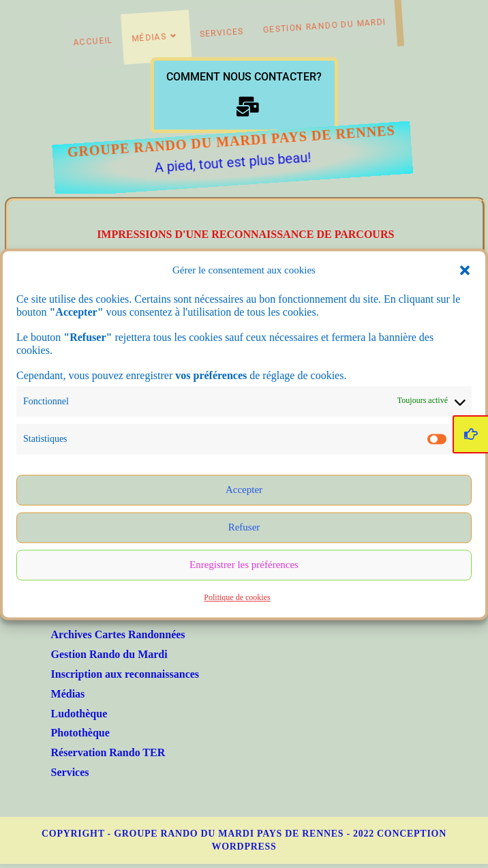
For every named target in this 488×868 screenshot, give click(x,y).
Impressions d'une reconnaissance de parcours (245, 234)
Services (70, 772)
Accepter (244, 492)
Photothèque (80, 733)
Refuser (244, 529)
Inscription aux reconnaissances (125, 674)
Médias (68, 694)
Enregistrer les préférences (244, 567)
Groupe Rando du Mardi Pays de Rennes (205, 141)
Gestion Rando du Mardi (109, 654)
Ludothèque (79, 714)
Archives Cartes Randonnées (118, 634)
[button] (465, 272)
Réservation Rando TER (108, 752)
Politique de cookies (237, 599)
